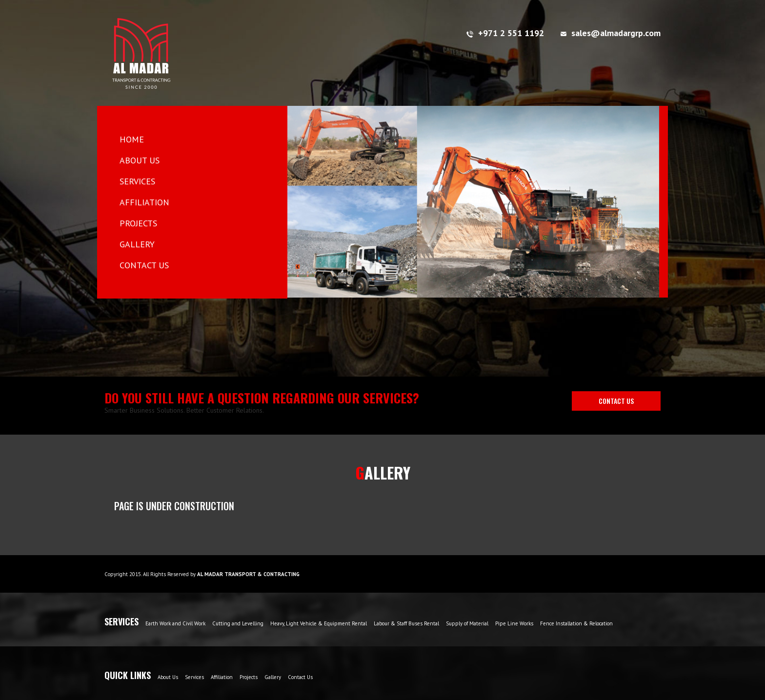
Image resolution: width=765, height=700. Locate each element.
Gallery (273, 677)
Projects (249, 677)
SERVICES (137, 181)
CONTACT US (144, 265)
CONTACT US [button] (616, 401)
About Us (168, 677)
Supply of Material (467, 623)
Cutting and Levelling (238, 623)
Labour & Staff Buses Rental (406, 623)
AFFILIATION (144, 202)
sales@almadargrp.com (611, 33)
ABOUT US (140, 160)
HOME (147, 139)
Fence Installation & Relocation (576, 623)
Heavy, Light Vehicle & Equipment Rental (319, 623)
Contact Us (300, 677)
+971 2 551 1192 (505, 33)
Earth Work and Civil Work (175, 623)
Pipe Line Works (514, 623)
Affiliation (222, 677)
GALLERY (137, 244)
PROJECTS (138, 223)
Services (194, 677)
